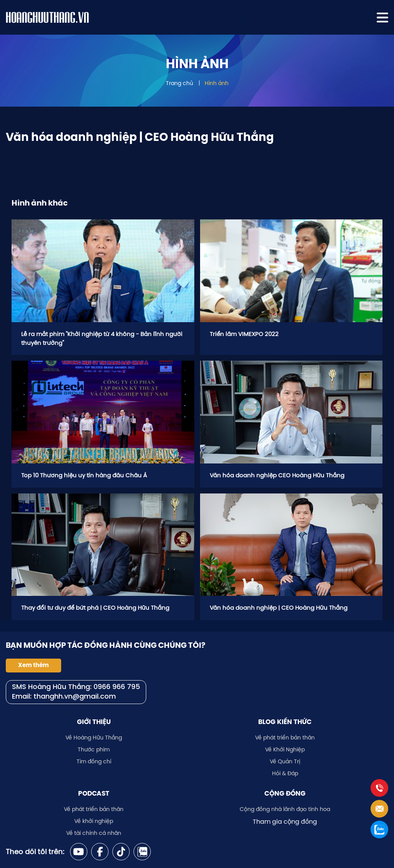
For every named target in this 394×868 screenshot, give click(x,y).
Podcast (94, 793)
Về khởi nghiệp (94, 821)
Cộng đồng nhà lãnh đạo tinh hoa (285, 809)
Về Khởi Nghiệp (285, 749)
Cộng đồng (285, 793)
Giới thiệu (94, 722)
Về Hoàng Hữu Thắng (94, 738)
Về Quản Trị (285, 761)
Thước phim (94, 749)
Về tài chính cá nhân (94, 833)
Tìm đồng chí (94, 761)
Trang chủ (179, 83)
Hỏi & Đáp (285, 773)
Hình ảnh (217, 83)
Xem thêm (33, 665)
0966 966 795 (117, 687)
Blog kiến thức (285, 722)
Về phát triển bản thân (285, 738)
